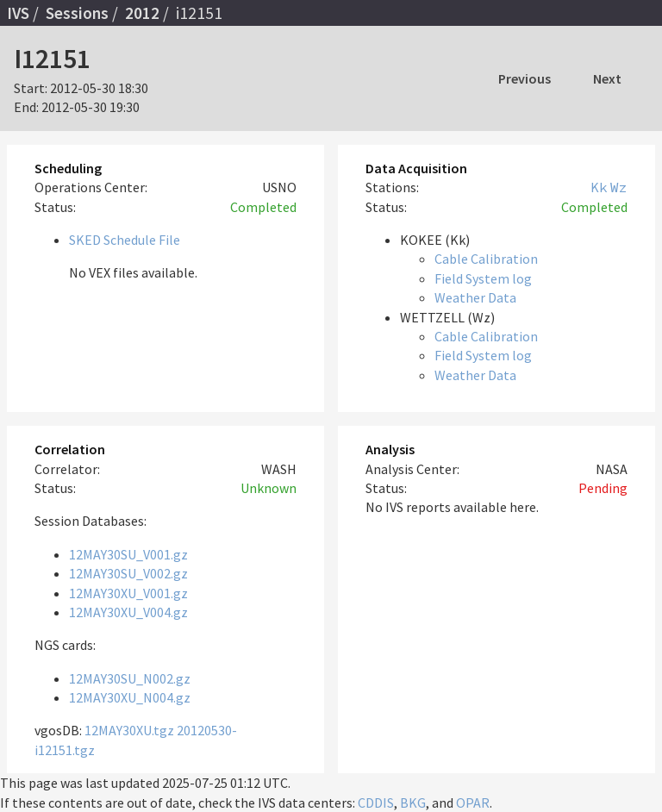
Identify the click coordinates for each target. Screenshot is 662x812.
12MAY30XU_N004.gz (130, 697)
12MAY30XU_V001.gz (128, 593)
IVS (18, 13)
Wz (619, 187)
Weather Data (475, 297)
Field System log (483, 278)
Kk (599, 187)
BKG (413, 803)
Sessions (77, 13)
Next (607, 78)
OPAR (473, 803)
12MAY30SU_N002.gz (130, 678)
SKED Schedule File (125, 240)
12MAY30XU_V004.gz (128, 612)
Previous (525, 78)
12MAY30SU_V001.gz (128, 554)
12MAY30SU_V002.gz (128, 573)
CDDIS (376, 803)
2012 (142, 13)
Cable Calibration (486, 259)
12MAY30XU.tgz (129, 730)
